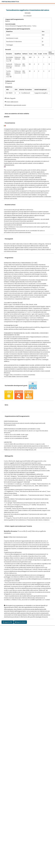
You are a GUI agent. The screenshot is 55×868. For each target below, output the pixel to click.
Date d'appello (11, 98)
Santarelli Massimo (9, 65)
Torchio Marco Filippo (9, 73)
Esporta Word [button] (20, 622)
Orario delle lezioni (12, 102)
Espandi (9, 83)
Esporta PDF (8, 622)
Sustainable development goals (16, 386)
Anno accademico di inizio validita (17, 114)
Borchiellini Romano (10, 58)
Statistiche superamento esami (16, 105)
